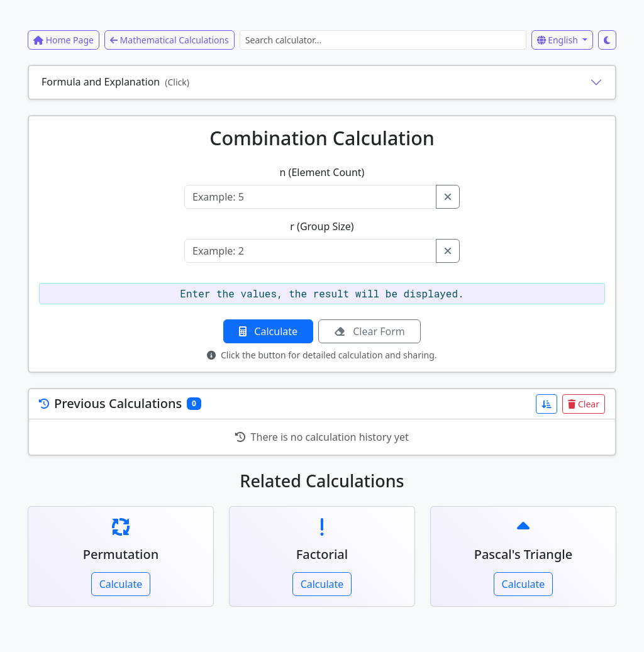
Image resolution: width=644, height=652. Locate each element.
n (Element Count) (322, 172)
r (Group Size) (322, 226)
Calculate (121, 584)
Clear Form (369, 331)
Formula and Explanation (115, 82)
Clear (584, 404)
